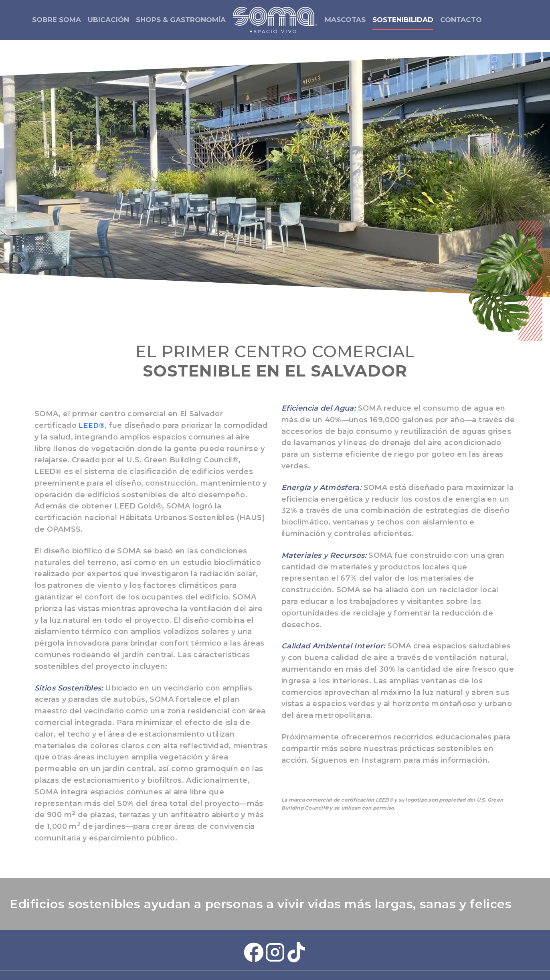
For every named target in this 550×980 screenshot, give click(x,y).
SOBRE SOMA (57, 20)
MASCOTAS (345, 20)
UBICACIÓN (108, 20)
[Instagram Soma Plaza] (275, 935)
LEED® (92, 409)
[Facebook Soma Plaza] (254, 935)
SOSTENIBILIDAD (403, 20)
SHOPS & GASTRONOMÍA (181, 20)
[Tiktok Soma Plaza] (296, 935)
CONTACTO (461, 20)
